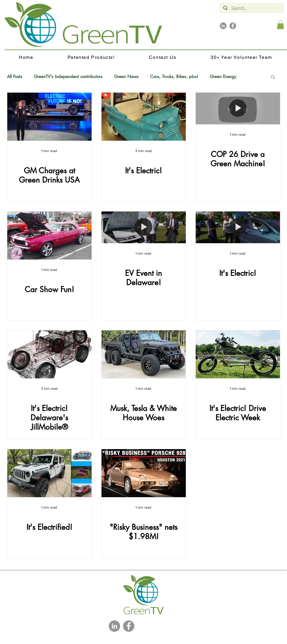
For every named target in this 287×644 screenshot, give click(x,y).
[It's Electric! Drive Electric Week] (238, 354)
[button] (280, 25)
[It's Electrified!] (49, 473)
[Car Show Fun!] (49, 235)
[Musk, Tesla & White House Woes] (144, 354)
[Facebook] (233, 26)
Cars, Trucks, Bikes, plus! (174, 77)
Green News (126, 77)
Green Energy (223, 77)
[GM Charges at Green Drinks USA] (49, 117)
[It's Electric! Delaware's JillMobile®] (49, 354)
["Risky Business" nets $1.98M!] (144, 473)
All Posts (15, 77)
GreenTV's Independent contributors (68, 77)
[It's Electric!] (144, 117)
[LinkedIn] (223, 26)
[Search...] (251, 8)
